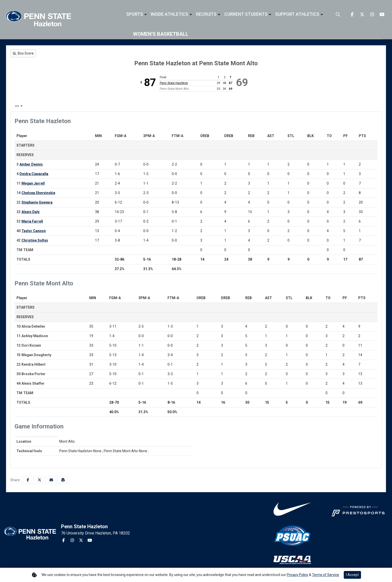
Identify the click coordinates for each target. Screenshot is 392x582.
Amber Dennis (31, 164)
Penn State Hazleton (174, 83)
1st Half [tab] (106, 106)
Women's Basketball (161, 34)
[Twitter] (362, 15)
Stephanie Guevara (37, 202)
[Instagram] (372, 15)
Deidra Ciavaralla (34, 174)
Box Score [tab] (23, 106)
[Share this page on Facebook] (28, 480)
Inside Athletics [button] (169, 15)
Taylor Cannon (34, 231)
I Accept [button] (352, 575)
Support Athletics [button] (297, 15)
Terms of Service (325, 575)
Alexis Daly (30, 212)
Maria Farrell (32, 221)
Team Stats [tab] (81, 106)
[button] (136, 15)
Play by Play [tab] (52, 106)
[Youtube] (382, 15)
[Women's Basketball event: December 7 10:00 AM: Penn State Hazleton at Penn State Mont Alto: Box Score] (23, 53)
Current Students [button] (246, 15)
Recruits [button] (206, 15)
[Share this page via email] (51, 480)
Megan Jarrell (33, 183)
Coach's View (159, 106)
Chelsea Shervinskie (38, 193)
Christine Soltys (35, 240)
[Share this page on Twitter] (39, 480)
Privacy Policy (297, 575)
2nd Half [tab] (129, 106)
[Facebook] (352, 15)
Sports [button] (135, 15)
